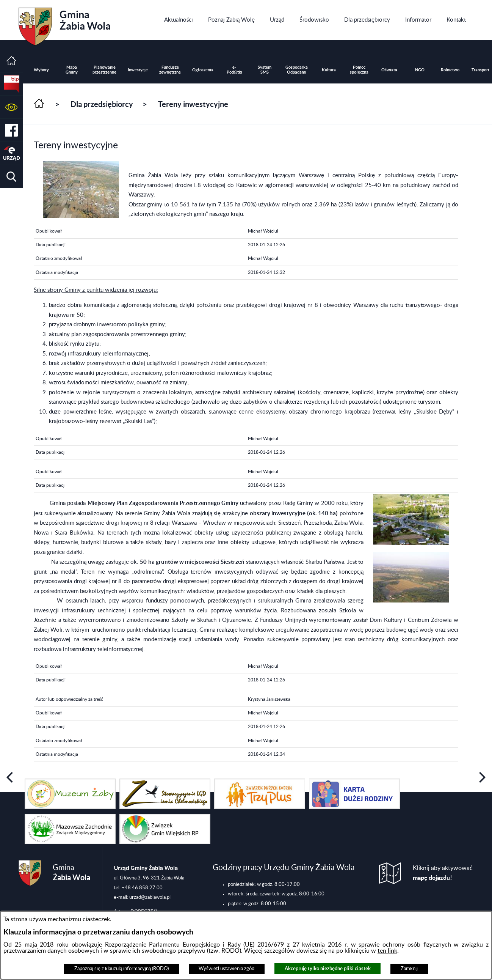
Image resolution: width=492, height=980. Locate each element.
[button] (11, 107)
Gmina (65, 24)
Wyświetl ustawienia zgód (226, 969)
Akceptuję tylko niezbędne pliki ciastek (328, 968)
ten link (387, 951)
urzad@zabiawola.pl (150, 897)
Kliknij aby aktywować (443, 873)
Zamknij (409, 969)
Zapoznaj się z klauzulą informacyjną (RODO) (121, 969)
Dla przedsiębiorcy (102, 104)
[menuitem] (179, 20)
